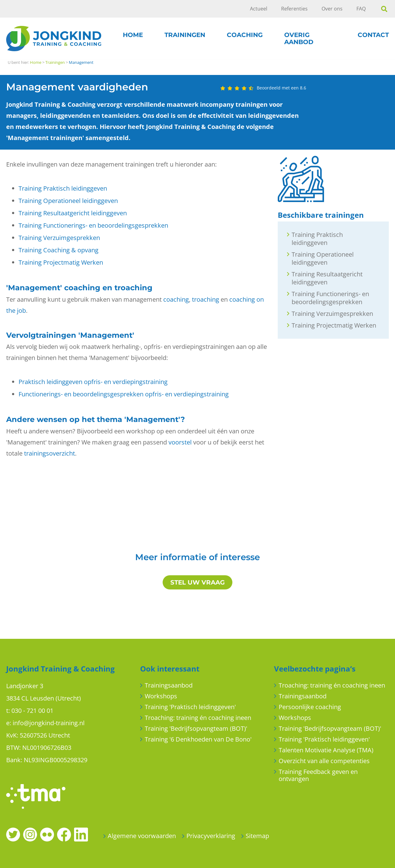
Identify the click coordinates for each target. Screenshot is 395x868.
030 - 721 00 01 (32, 711)
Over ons (332, 9)
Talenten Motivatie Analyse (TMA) (326, 750)
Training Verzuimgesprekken (59, 238)
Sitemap (257, 836)
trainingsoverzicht (50, 453)
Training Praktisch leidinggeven (63, 188)
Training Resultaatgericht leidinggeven (73, 213)
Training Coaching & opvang (58, 250)
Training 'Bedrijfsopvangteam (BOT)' (196, 728)
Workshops (161, 696)
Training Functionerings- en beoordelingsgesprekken (93, 225)
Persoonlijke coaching (310, 707)
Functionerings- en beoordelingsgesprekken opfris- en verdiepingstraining (124, 394)
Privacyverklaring (211, 836)
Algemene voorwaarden (142, 836)
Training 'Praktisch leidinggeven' (190, 707)
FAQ (361, 9)
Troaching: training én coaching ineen (198, 718)
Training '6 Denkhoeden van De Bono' (198, 739)
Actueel (259, 9)
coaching (176, 299)
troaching (206, 299)
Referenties (294, 9)
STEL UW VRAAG (197, 582)
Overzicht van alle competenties (324, 761)
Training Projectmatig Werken (61, 262)
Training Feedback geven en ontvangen (318, 775)
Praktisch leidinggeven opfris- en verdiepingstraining (93, 382)
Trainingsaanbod (169, 685)
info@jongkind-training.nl (49, 723)
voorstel (180, 442)
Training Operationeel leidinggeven (68, 201)
